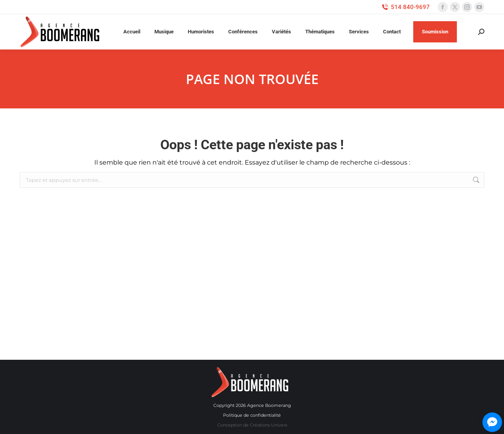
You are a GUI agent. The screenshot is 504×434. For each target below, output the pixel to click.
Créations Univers (268, 425)
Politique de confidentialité (252, 415)
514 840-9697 (405, 7)
